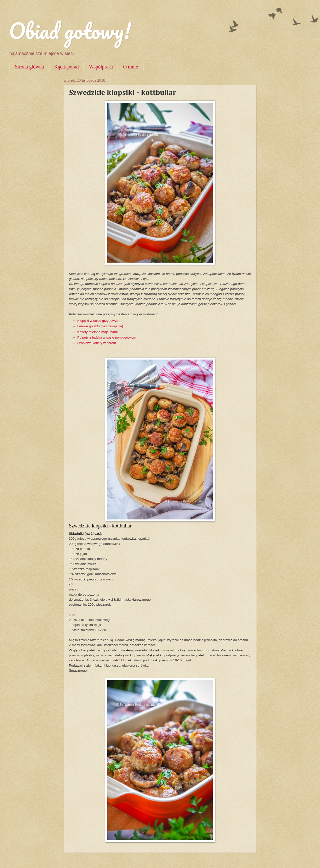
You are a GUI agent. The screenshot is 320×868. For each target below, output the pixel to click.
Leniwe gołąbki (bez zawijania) (101, 326)
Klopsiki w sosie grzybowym (98, 321)
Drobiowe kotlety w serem (97, 343)
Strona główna (29, 67)
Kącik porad (66, 67)
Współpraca (101, 67)
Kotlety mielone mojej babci (98, 332)
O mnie (130, 67)
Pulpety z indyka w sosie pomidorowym (107, 337)
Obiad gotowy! (70, 30)
